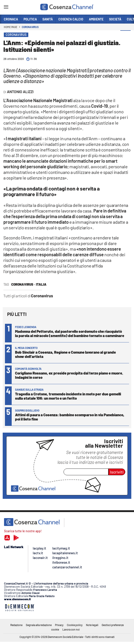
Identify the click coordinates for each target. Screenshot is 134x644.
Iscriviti (117, 472)
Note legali (92, 625)
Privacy (59, 625)
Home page (11, 27)
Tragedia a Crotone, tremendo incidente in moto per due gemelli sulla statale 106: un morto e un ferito (68, 396)
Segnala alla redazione (39, 625)
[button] (125, 36)
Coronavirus (30, 27)
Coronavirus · (23, 284)
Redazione (16, 625)
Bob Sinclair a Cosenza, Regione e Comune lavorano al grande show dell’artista (65, 354)
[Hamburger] (6, 8)
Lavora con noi (71, 629)
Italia (41, 284)
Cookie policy (75, 625)
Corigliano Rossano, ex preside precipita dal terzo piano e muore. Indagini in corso (69, 375)
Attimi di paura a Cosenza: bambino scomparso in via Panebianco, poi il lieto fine (70, 417)
